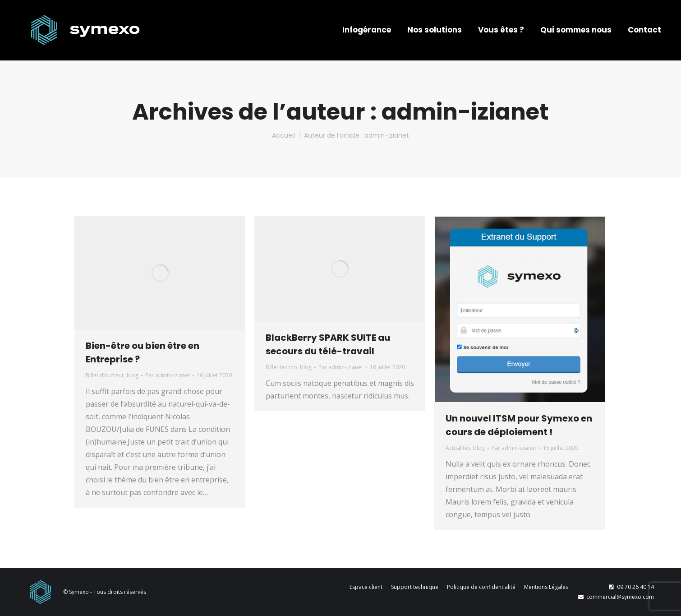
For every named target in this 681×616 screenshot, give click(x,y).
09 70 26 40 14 (631, 587)
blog (133, 375)
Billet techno (281, 367)
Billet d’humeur (105, 375)
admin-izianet (465, 112)
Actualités (458, 448)
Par (168, 375)
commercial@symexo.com (616, 597)
